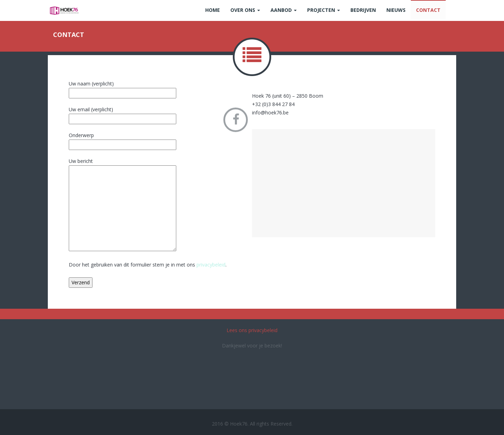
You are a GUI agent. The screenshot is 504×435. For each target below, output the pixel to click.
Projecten (324, 10)
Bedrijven (363, 10)
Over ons (245, 10)
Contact (428, 10)
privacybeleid (211, 265)
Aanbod (284, 10)
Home (213, 10)
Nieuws (396, 10)
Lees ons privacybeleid (252, 330)
